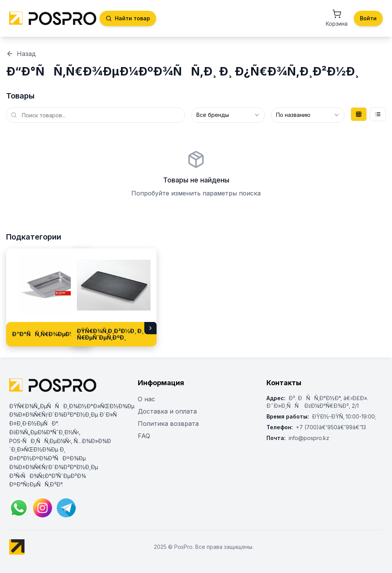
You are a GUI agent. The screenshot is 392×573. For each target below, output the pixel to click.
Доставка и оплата (167, 411)
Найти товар (128, 18)
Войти (368, 18)
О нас (146, 399)
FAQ (144, 436)
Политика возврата (168, 424)
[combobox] (228, 115)
